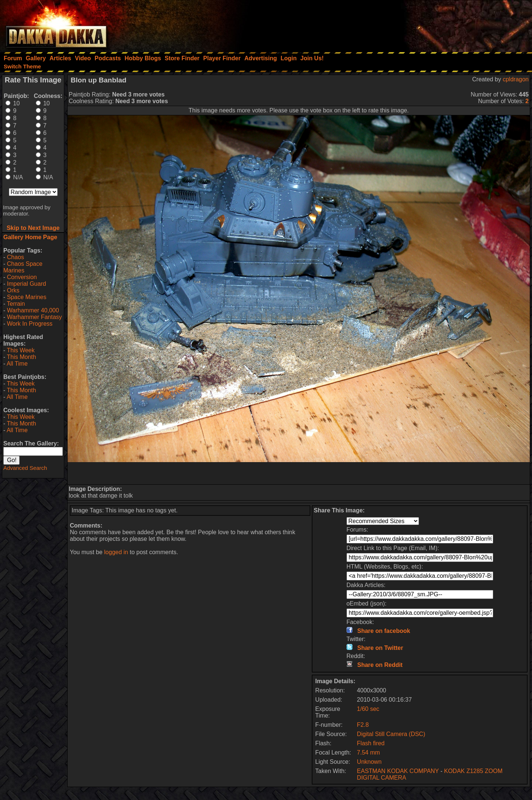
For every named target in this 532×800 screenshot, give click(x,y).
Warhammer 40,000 (33, 310)
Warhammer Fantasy (35, 317)
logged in (116, 552)
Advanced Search (25, 468)
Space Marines (27, 297)
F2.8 (363, 725)
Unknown (369, 762)
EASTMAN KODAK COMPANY (398, 771)
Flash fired (371, 743)
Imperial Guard (27, 284)
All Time (17, 364)
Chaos (16, 257)
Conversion (22, 277)
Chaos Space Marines (23, 267)
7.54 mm (368, 752)
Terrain (16, 304)
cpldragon (516, 79)
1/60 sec (368, 709)
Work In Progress (30, 324)
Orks (13, 290)
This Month (21, 357)
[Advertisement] (433, 24)
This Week (21, 350)
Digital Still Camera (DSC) (391, 734)
